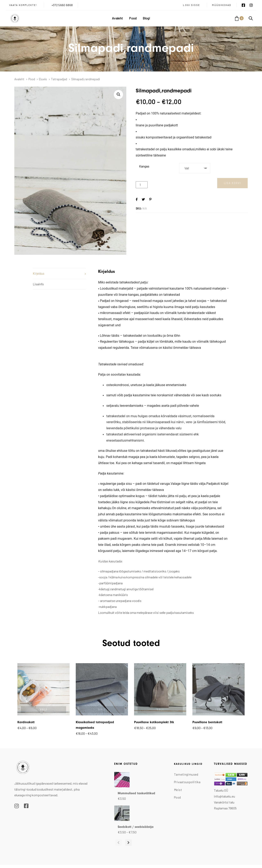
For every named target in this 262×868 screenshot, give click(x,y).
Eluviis (43, 79)
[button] (251, 18)
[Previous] (117, 843)
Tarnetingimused (186, 774)
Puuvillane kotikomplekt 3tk (154, 722)
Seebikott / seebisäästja (136, 827)
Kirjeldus (39, 273)
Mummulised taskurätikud (136, 793)
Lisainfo (38, 284)
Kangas (144, 166)
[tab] (59, 273)
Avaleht (19, 79)
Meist (178, 790)
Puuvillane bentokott (207, 722)
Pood (32, 79)
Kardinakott (26, 722)
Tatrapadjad (59, 79)
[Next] (126, 843)
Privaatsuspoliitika (187, 782)
